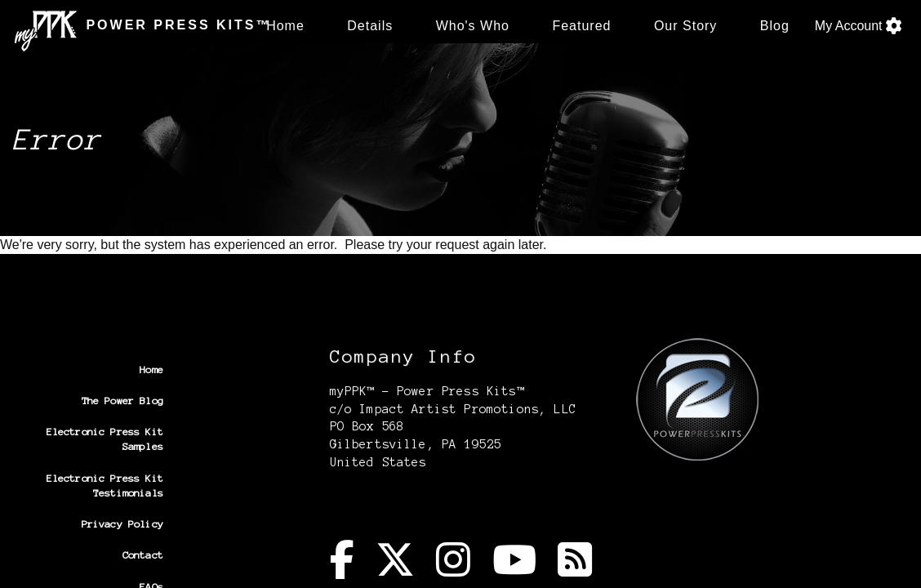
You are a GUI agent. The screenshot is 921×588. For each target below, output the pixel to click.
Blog (775, 26)
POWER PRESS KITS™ (130, 26)
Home (285, 26)
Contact (143, 555)
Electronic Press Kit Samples (105, 439)
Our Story (685, 26)
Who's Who (473, 26)
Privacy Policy (122, 524)
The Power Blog (122, 401)
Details (370, 26)
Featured (581, 26)
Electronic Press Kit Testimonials (105, 486)
